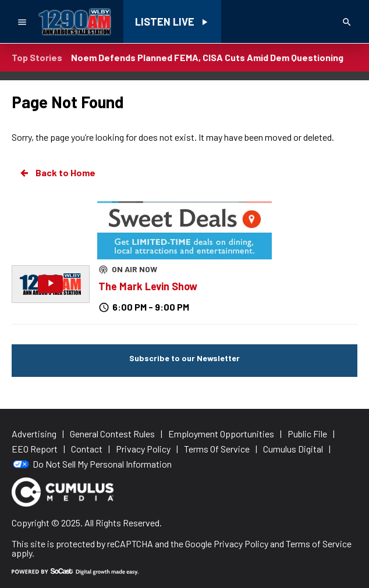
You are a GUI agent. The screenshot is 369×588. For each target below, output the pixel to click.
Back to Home (57, 173)
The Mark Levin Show (148, 286)
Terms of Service (319, 544)
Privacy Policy (241, 544)
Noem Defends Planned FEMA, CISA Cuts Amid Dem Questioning (207, 57)
